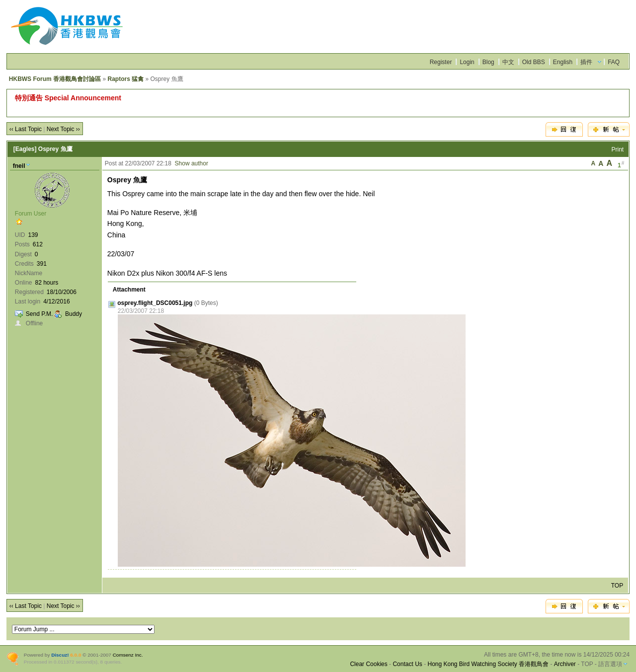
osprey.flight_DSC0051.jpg (155, 303)
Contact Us (407, 664)
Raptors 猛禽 (125, 79)
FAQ (614, 62)
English (563, 62)
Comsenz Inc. (128, 655)
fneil (19, 166)
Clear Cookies (368, 664)
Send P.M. (39, 314)
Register (441, 62)
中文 (508, 62)
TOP (617, 586)
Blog (488, 62)
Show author (192, 163)
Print (618, 149)
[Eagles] (25, 149)
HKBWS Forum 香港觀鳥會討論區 (55, 79)
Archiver (565, 664)
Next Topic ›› (63, 129)
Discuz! (60, 655)
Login (467, 62)
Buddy (74, 314)
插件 (586, 62)
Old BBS (534, 62)
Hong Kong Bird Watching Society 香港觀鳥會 (488, 664)
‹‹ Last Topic (26, 129)
